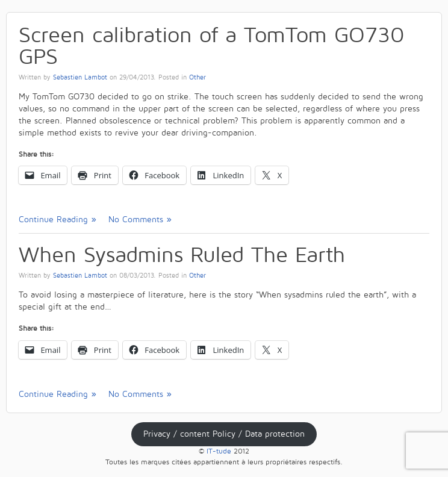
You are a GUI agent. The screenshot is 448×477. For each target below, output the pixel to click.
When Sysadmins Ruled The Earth (182, 255)
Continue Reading (53, 220)
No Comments (136, 220)
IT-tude (219, 451)
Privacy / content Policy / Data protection (224, 434)
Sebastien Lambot (80, 78)
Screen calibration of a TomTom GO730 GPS (212, 46)
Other (198, 78)
